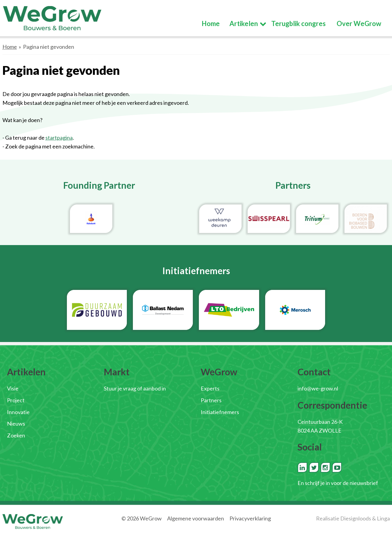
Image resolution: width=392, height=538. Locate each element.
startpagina (59, 138)
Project (16, 400)
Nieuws (16, 423)
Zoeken (16, 435)
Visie (13, 388)
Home (10, 47)
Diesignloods (356, 518)
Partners (211, 400)
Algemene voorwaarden (196, 518)
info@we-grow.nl (318, 388)
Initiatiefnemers (220, 412)
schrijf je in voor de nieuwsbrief (341, 483)
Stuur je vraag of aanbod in (135, 388)
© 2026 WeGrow (142, 518)
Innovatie (18, 412)
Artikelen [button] (244, 23)
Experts (210, 388)
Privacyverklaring (250, 518)
